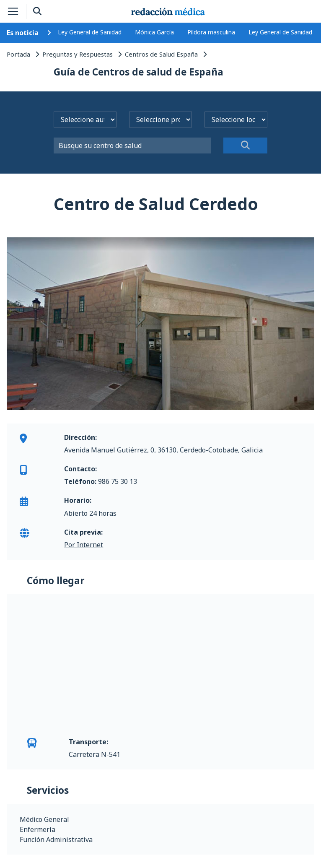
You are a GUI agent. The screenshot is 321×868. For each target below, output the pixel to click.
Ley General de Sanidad (90, 32)
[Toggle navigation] (13, 11)
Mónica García (154, 32)
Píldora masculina (211, 32)
